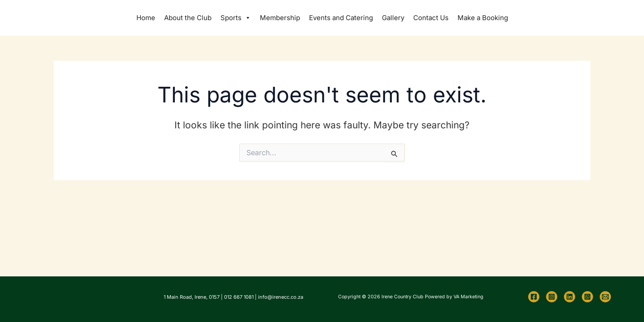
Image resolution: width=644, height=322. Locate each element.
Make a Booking (483, 18)
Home (146, 18)
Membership (280, 18)
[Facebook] (534, 297)
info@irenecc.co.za (281, 297)
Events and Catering (341, 18)
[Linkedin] (570, 297)
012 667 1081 (239, 297)
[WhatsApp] (587, 297)
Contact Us (431, 18)
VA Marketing (468, 297)
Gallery (393, 18)
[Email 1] (605, 297)
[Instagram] (552, 297)
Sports (236, 18)
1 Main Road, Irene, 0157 (192, 297)
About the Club (188, 18)
